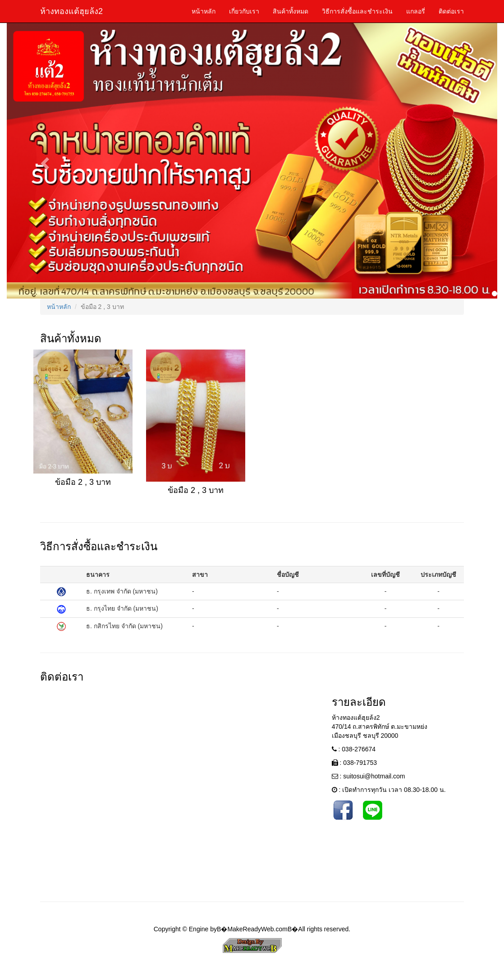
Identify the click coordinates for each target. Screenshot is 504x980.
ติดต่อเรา (451, 11)
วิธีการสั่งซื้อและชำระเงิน (357, 11)
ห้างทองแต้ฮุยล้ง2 (71, 11)
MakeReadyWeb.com (257, 929)
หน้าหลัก (204, 11)
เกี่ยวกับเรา (244, 11)
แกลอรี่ (416, 11)
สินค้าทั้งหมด (291, 11)
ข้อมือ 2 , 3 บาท (83, 482)
